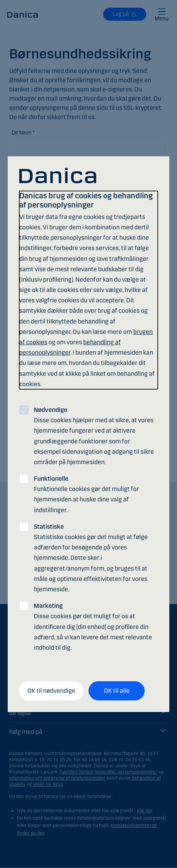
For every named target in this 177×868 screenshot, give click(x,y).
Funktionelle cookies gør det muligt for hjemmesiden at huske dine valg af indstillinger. (86, 494)
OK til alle (117, 691)
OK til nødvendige (51, 691)
